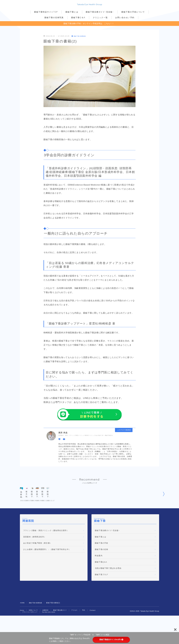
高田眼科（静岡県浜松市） (35, 554)
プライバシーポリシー (30, 630)
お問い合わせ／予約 (125, 18)
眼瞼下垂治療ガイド (62, 627)
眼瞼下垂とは (72, 13)
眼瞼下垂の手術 (101, 560)
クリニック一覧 (100, 18)
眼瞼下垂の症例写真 (54, 18)
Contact (96, 628)
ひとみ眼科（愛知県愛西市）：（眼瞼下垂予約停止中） (47, 567)
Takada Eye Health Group (90, 5)
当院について (34, 627)
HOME (23, 620)
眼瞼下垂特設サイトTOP (46, 13)
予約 (87, 627)
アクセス (77, 627)
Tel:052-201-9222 (50, 630)
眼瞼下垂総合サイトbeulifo (111, 640)
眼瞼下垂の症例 (101, 567)
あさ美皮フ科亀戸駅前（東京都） (37, 560)
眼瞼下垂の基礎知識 (80, 37)
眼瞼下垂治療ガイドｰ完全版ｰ (100, 13)
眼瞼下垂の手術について (133, 13)
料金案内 (99, 573)
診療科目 (47, 627)
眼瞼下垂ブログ (101, 592)
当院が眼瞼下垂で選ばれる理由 (108, 585)
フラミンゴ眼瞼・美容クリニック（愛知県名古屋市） (46, 548)
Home (22, 628)
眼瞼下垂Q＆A (78, 18)
